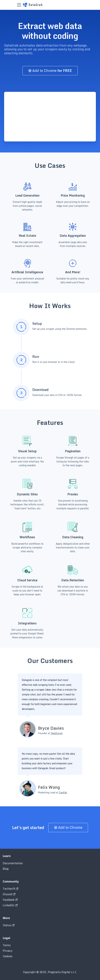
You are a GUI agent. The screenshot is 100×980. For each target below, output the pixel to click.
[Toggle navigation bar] (19, 5)
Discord (9, 894)
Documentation (13, 863)
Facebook (10, 900)
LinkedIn (10, 905)
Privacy (8, 951)
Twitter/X (10, 889)
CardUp (63, 792)
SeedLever (57, 733)
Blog (6, 869)
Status (9, 925)
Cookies (8, 956)
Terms (7, 945)
